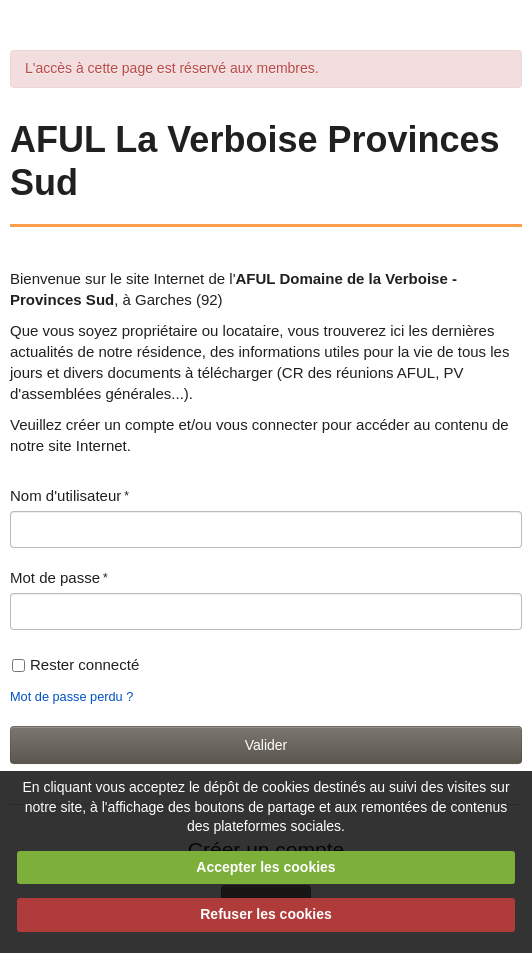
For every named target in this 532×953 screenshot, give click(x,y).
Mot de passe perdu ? (71, 696)
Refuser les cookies (266, 914)
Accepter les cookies (265, 867)
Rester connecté (75, 664)
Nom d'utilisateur (65, 495)
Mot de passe (55, 577)
